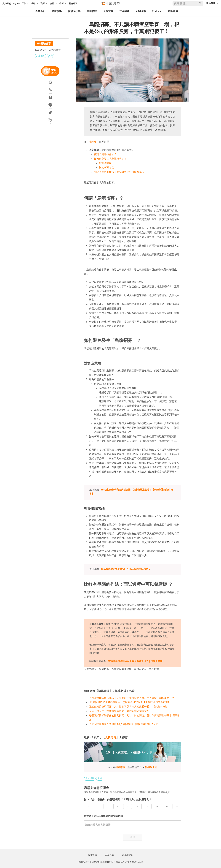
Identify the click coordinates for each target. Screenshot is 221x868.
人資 (51, 56)
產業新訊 (40, 11)
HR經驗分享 (44, 44)
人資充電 (108, 11)
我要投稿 (92, 855)
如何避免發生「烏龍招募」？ (110, 159)
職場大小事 (74, 11)
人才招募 (40, 56)
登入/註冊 (211, 3)
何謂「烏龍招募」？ (105, 154)
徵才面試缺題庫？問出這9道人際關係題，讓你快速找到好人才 (124, 724)
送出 (133, 837)
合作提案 (109, 855)
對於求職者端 (107, 167)
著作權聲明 (128, 855)
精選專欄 (120, 767)
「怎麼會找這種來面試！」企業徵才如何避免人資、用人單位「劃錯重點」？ (132, 698)
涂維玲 (93, 142)
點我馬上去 (151, 767)
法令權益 (124, 11)
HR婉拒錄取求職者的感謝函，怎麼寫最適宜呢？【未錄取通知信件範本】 (130, 702)
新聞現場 (141, 11)
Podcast (157, 11)
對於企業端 (105, 163)
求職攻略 (57, 11)
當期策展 (173, 11)
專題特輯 (92, 11)
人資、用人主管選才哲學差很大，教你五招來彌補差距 (119, 711)
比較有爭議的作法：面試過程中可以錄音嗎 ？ (119, 172)
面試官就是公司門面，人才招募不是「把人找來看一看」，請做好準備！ (129, 707)
